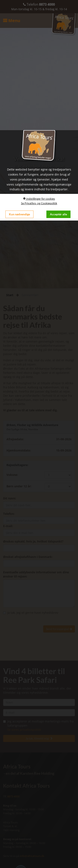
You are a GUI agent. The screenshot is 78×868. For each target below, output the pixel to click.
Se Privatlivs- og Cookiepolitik (39, 203)
